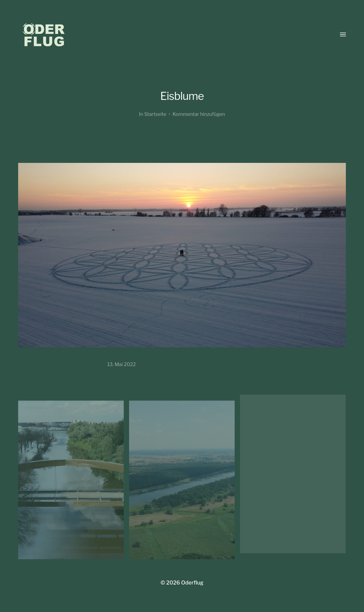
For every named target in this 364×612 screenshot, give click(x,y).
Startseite (155, 114)
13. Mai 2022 (122, 364)
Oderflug (192, 583)
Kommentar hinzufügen (199, 114)
